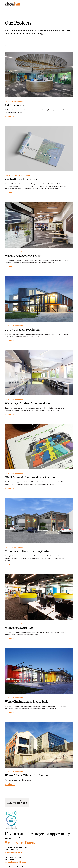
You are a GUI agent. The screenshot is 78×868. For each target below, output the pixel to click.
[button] (14, 46)
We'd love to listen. (20, 842)
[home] (12, 4)
